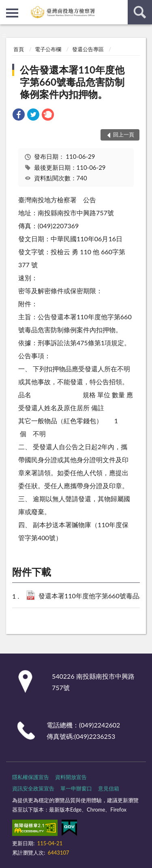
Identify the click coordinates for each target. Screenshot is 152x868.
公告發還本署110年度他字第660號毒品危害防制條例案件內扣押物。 (72, 82)
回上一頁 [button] (124, 134)
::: (6, 6)
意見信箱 (109, 788)
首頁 (19, 49)
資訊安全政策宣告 (33, 788)
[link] (19, 116)
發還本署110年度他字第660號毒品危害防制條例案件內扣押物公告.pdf (93, 596)
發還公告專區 (88, 49)
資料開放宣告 (71, 777)
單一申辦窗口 (76, 788)
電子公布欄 (48, 49)
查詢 (140, 12)
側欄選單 (12, 13)
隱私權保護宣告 (31, 777)
